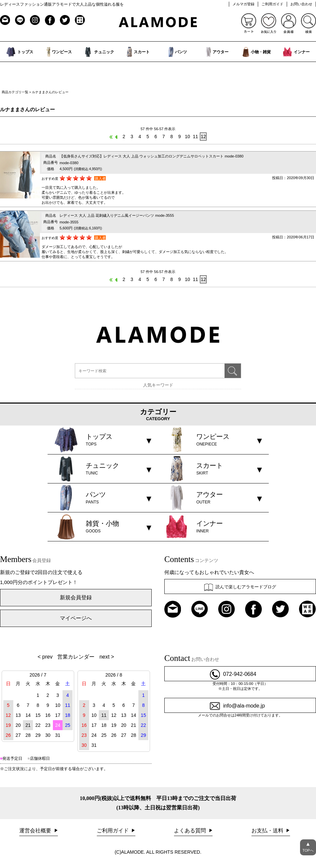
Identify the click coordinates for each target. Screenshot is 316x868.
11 (196, 137)
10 (188, 137)
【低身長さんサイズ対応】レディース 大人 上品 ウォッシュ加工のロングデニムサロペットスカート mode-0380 (152, 156)
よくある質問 (191, 831)
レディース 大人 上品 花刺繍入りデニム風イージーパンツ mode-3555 (117, 215)
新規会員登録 (76, 597)
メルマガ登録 (243, 4)
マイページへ (76, 618)
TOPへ (308, 846)
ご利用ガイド (272, 4)
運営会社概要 (36, 831)
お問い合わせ (301, 4)
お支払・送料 (268, 831)
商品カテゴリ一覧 (15, 92)
